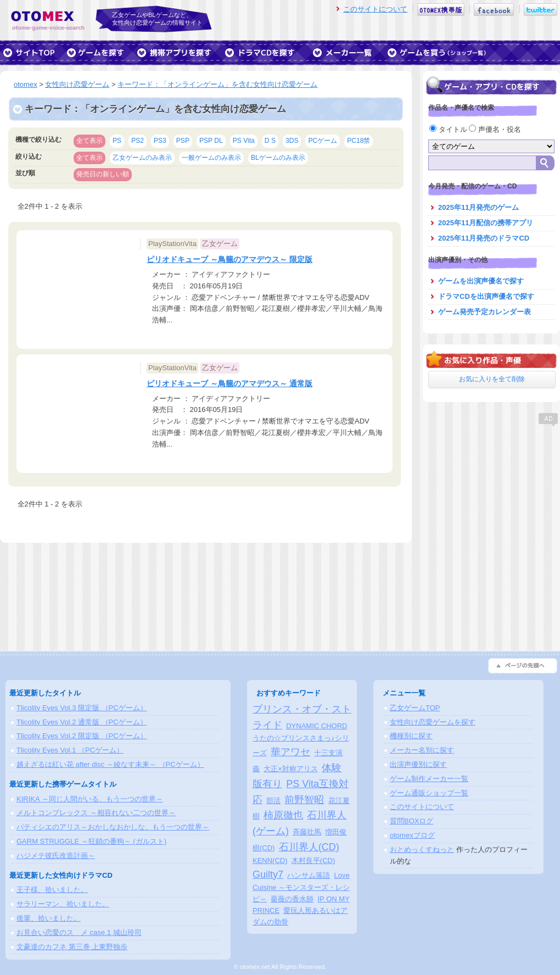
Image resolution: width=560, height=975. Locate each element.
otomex (26, 84)
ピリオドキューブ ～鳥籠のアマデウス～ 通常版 (229, 383)
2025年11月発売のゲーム (478, 207)
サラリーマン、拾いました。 (63, 904)
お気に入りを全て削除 (492, 379)
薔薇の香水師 (292, 899)
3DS (292, 141)
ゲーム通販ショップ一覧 (429, 793)
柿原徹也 (283, 815)
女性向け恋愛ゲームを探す (433, 722)
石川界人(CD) (309, 847)
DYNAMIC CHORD (317, 726)
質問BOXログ (411, 821)
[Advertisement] (491, 497)
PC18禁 (359, 141)
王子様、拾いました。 (52, 890)
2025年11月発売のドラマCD (484, 238)
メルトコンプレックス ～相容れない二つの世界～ (96, 813)
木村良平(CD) (313, 860)
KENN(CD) (270, 860)
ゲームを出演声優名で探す (481, 281)
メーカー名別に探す (422, 750)
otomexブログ (412, 835)
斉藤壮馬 (307, 832)
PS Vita (244, 141)
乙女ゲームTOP (415, 708)
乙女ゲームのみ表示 (142, 158)
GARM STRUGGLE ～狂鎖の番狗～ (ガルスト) (91, 841)
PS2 (138, 141)
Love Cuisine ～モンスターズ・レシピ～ (301, 887)
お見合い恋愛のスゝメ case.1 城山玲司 (79, 932)
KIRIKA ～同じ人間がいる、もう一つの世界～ (90, 799)
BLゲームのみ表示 (278, 158)
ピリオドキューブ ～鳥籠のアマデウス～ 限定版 (229, 259)
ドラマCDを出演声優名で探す (486, 296)
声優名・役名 (495, 129)
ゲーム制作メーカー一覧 (429, 779)
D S (270, 141)
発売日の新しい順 (103, 174)
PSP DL (211, 141)
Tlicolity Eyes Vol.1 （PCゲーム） (70, 750)
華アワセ (290, 752)
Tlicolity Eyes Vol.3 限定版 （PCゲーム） (82, 708)
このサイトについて (375, 9)
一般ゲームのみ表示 (211, 158)
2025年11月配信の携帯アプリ (486, 223)
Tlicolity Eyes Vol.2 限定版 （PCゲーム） (82, 736)
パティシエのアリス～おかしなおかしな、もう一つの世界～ (113, 827)
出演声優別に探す (418, 764)
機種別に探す (411, 736)
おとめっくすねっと (422, 849)
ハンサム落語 (309, 875)
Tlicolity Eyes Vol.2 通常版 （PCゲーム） (82, 722)
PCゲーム (323, 141)
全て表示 (89, 141)
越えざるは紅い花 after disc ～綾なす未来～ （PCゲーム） (110, 764)
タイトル (449, 129)
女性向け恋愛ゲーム (77, 84)
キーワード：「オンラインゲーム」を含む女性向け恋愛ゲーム (217, 84)
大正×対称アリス (291, 769)
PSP (183, 141)
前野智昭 (304, 800)
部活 (273, 801)
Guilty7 (268, 874)
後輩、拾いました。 (49, 918)
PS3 (160, 141)
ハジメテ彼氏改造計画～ (56, 856)
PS (117, 141)
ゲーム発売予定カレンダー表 (485, 312)
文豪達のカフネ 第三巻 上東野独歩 (72, 947)
